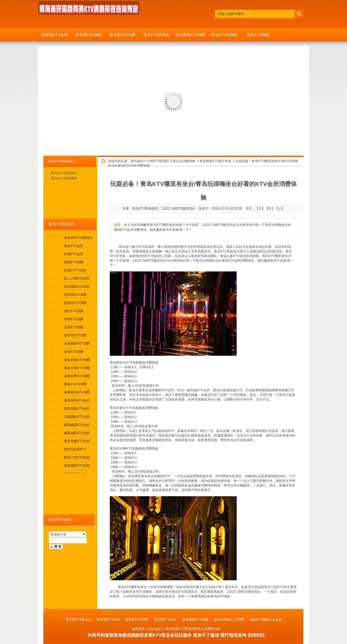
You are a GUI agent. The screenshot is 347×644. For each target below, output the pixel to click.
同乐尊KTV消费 (75, 295)
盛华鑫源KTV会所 (77, 425)
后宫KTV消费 (74, 327)
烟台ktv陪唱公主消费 (229, 620)
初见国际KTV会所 (77, 287)
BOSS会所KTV (75, 449)
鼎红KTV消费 (74, 311)
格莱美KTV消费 (75, 303)
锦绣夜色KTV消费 (77, 392)
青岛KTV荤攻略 (224, 35)
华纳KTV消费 (74, 319)
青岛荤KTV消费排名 (78, 238)
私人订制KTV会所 (77, 278)
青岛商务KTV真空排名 (215, 161)
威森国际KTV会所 (77, 433)
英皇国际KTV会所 (77, 466)
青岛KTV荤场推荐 (64, 178)
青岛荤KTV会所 (55, 35)
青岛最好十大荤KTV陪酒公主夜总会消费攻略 (163, 161)
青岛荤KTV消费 (122, 35)
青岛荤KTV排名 (165, 620)
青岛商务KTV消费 (190, 35)
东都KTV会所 (74, 254)
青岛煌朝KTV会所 (77, 401)
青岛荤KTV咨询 (108, 620)
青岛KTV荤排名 (156, 35)
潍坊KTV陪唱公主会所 (266, 620)
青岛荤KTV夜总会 (78, 620)
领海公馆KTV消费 (77, 368)
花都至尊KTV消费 (77, 376)
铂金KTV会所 (74, 246)
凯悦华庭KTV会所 (77, 409)
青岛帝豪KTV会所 (77, 441)
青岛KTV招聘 (258, 35)
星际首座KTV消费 (77, 360)
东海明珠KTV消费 (77, 344)
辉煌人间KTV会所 (77, 457)
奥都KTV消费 (74, 262)
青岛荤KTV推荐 (89, 35)
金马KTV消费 (74, 352)
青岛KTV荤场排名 (64, 173)
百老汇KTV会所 (75, 270)
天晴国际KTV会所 (77, 417)
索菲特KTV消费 (75, 335)
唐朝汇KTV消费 (75, 384)
